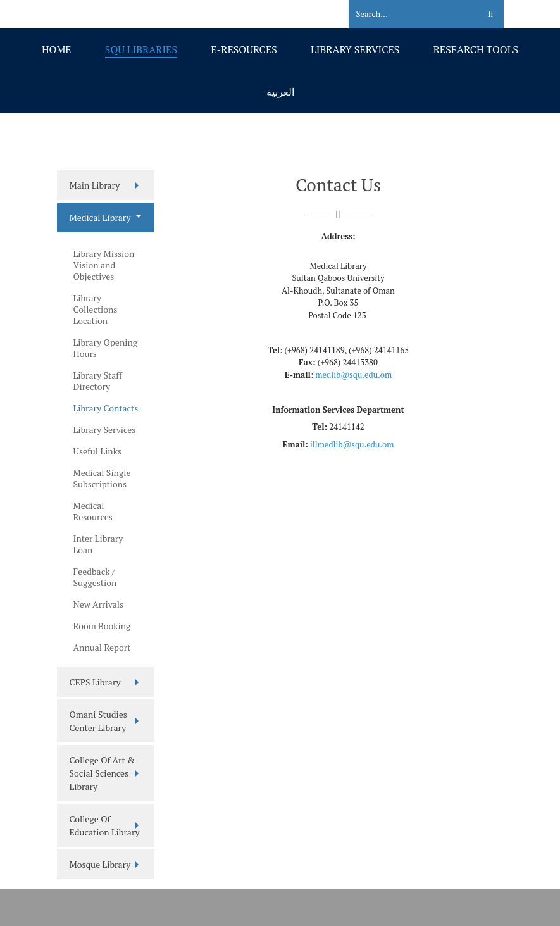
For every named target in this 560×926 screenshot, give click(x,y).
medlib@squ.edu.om (353, 375)
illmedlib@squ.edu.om (352, 444)
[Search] (407, 15)
